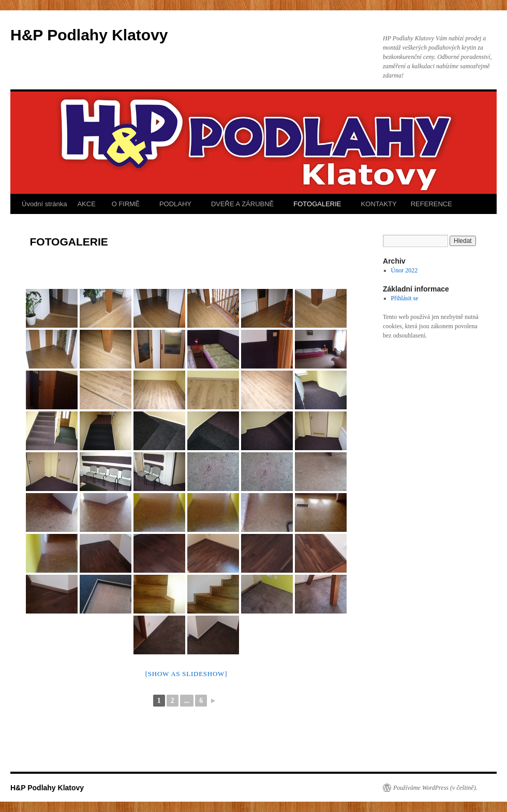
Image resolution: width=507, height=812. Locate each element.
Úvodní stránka (44, 204)
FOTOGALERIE (316, 204)
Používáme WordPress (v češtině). (435, 788)
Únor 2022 (405, 270)
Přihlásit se (405, 298)
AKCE (86, 204)
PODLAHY (174, 204)
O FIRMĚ (125, 204)
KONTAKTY (378, 204)
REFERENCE (431, 204)
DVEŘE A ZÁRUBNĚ (241, 204)
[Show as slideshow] (186, 674)
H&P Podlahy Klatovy (89, 35)
